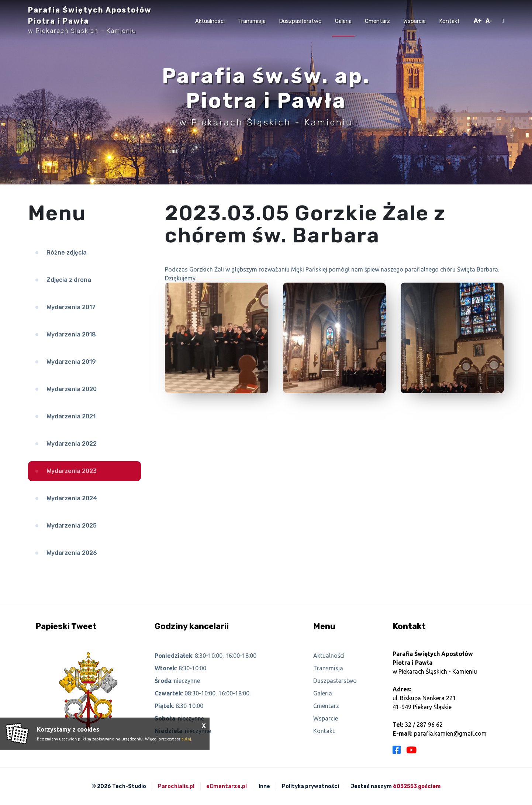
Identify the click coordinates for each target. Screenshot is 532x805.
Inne (264, 786)
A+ (478, 21)
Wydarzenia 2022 (72, 444)
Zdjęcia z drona (69, 280)
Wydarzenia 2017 (71, 307)
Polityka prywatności (310, 786)
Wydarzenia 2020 (72, 389)
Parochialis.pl (176, 786)
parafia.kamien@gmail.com (450, 733)
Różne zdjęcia (67, 253)
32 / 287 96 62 (424, 725)
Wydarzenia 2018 (71, 334)
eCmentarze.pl (227, 786)
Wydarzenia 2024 (72, 498)
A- (489, 21)
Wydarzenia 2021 (71, 416)
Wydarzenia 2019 (71, 362)
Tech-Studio (129, 786)
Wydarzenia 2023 (72, 471)
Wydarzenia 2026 (72, 553)
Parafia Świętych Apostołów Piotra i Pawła (90, 20)
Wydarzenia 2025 (72, 526)
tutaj (186, 739)
